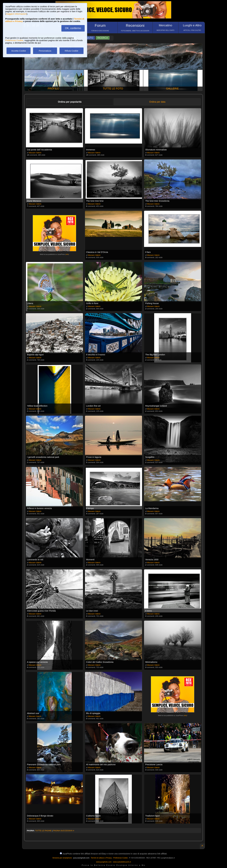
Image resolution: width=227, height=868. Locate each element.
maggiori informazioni (16, 14)
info (67, 254)
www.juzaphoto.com (104, 862)
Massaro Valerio (35, 153)
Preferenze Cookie (14, 40)
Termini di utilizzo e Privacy (101, 858)
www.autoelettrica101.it (122, 862)
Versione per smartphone (62, 858)
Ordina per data (157, 102)
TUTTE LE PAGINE (43, 831)
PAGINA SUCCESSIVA (64, 831)
